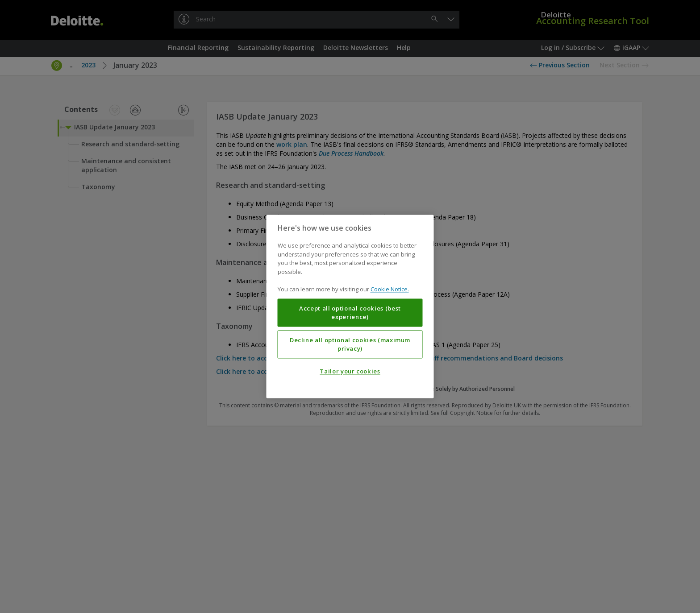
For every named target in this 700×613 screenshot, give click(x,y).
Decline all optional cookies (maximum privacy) (350, 344)
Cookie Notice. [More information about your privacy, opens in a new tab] (390, 290)
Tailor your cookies (350, 372)
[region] (350, 306)
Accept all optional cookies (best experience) (350, 313)
